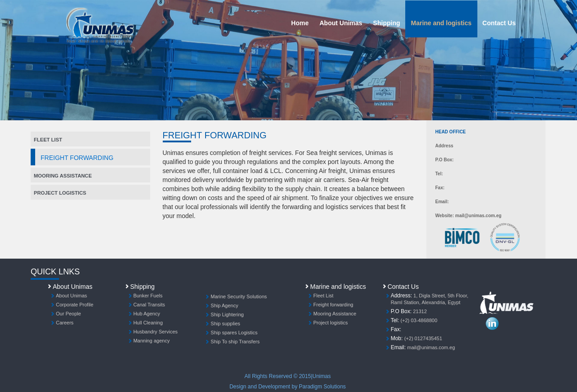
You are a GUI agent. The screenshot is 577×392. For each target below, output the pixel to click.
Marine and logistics (442, 23)
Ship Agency (224, 305)
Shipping (387, 23)
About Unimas (341, 23)
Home (300, 23)
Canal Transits (149, 305)
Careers (65, 323)
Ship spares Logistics (234, 333)
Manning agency (152, 341)
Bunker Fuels (148, 296)
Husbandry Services (156, 332)
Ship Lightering (227, 315)
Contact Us (499, 23)
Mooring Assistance (63, 176)
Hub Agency (147, 314)
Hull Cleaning (148, 323)
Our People (69, 314)
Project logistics (330, 323)
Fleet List (323, 296)
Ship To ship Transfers (235, 342)
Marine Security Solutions (239, 296)
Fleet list (48, 140)
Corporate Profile (75, 305)
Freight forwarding (333, 305)
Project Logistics (60, 193)
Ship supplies (225, 324)
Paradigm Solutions (322, 387)
